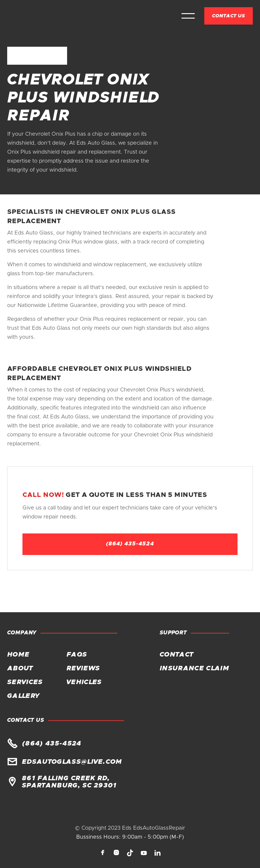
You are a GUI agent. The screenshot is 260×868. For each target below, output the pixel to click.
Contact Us (229, 16)
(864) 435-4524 (130, 544)
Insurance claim (194, 669)
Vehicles (84, 682)
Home (18, 655)
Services (25, 682)
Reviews (83, 669)
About (20, 669)
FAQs (77, 655)
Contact (176, 655)
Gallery (23, 696)
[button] (188, 16)
